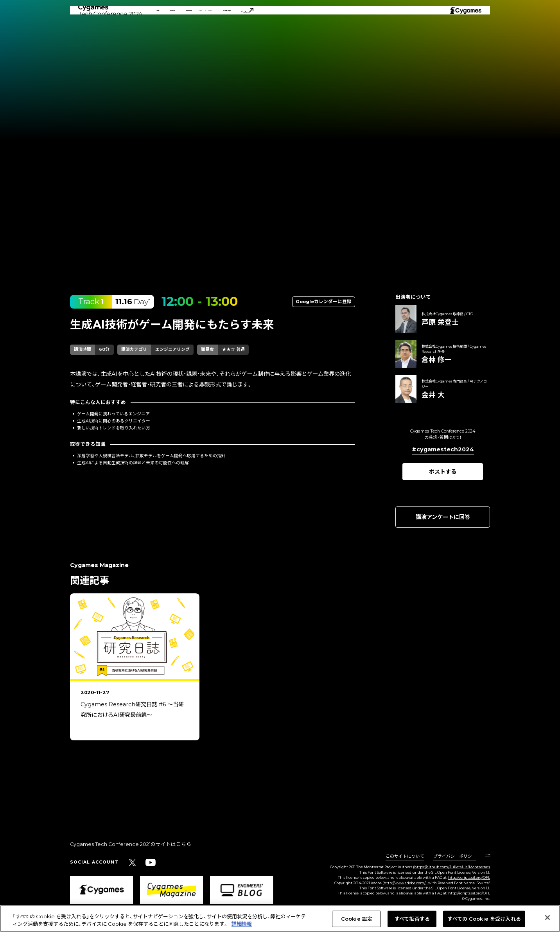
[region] (280, 676)
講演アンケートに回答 (443, 517)
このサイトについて (387, 857)
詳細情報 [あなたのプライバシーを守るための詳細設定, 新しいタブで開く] (242, 924)
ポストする (443, 472)
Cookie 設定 (478, 857)
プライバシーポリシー (437, 857)
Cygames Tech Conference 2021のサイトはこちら (131, 845)
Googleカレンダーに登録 (324, 302)
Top (162, 30)
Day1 (261, 30)
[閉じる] (547, 918)
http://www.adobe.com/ (405, 883)
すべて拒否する (412, 919)
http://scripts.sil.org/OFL (469, 877)
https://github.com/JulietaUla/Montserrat (451, 867)
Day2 (285, 30)
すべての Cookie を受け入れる (484, 919)
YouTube (368, 30)
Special (192, 30)
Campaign (322, 30)
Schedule (231, 30)
